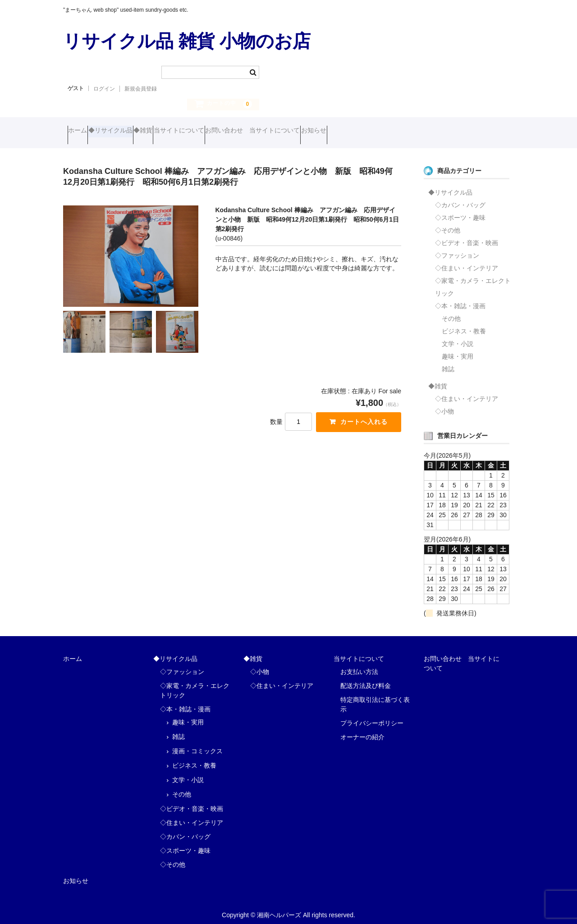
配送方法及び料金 (366, 678)
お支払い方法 (359, 665)
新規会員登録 (141, 89)
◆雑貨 (182, 132)
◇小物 (444, 404)
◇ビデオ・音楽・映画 (467, 236)
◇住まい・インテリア (467, 261)
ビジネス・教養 (464, 324)
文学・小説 (458, 337)
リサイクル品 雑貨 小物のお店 (187, 41)
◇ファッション (457, 248)
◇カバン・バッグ (460, 198)
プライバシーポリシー (372, 716)
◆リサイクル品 (132, 132)
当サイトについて (235, 132)
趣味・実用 (458, 349)
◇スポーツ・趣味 (460, 210)
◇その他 (448, 223)
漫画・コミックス (197, 744)
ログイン (104, 89)
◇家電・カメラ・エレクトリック (473, 280)
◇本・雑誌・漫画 (460, 299)
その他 (451, 311)
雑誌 (448, 362)
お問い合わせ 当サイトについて (326, 132)
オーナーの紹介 (362, 730)
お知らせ (405, 132)
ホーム (82, 132)
